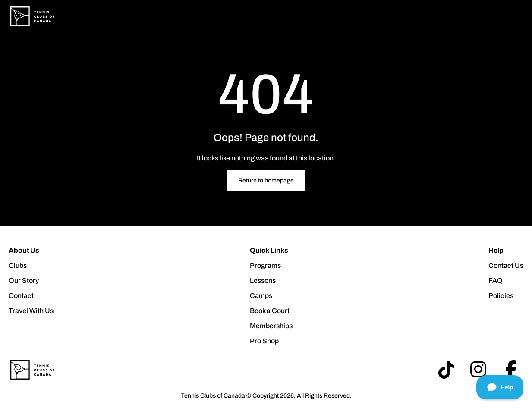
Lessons (263, 281)
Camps (261, 296)
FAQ (496, 281)
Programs (265, 265)
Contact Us (506, 265)
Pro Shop (264, 341)
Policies (501, 296)
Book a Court (270, 311)
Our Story (24, 281)
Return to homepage (266, 180)
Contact (21, 296)
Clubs (18, 265)
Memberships (271, 326)
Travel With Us (31, 311)
